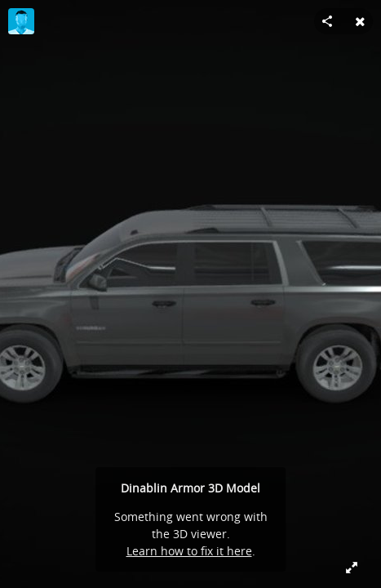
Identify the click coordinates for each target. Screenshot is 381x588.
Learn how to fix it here (189, 551)
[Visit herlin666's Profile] (21, 21)
